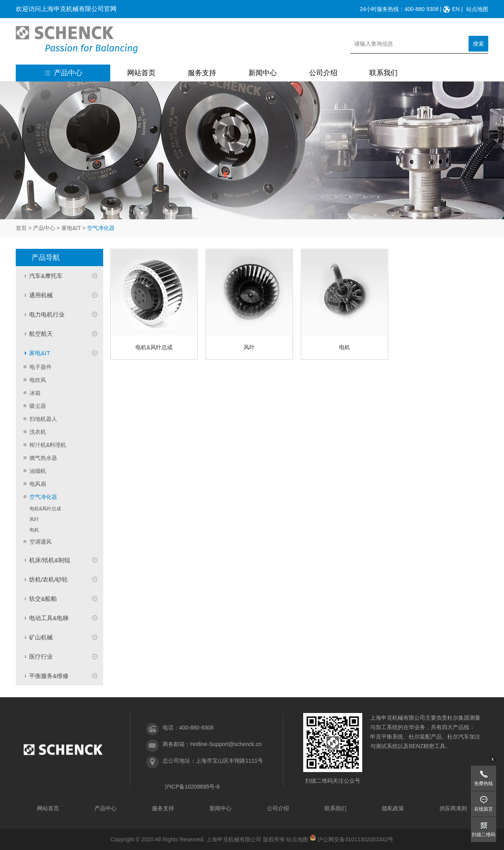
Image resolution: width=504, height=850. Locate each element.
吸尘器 (38, 406)
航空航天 (41, 334)
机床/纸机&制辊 (50, 560)
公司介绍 (323, 73)
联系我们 (384, 73)
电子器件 (41, 367)
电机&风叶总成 (45, 509)
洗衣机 (38, 432)
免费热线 (484, 783)
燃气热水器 (43, 458)
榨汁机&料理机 (48, 445)
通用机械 (41, 295)
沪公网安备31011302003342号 (355, 839)
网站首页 (141, 73)
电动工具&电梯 (49, 618)
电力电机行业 (47, 314)
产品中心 (63, 73)
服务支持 (202, 73)
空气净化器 (43, 497)
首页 (21, 228)
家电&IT (71, 228)
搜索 (478, 44)
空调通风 (41, 542)
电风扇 (38, 484)
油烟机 (38, 471)
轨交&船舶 (43, 599)
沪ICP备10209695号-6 (192, 787)
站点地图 (477, 9)
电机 (34, 530)
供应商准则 (453, 808)
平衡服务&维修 (49, 676)
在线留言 (484, 809)
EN (456, 9)
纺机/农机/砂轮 (48, 579)
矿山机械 (41, 637)
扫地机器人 (43, 419)
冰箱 (35, 393)
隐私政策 (393, 808)
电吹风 (38, 380)
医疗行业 (41, 656)
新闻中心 (263, 73)
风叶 (34, 519)
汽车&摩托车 (46, 276)
